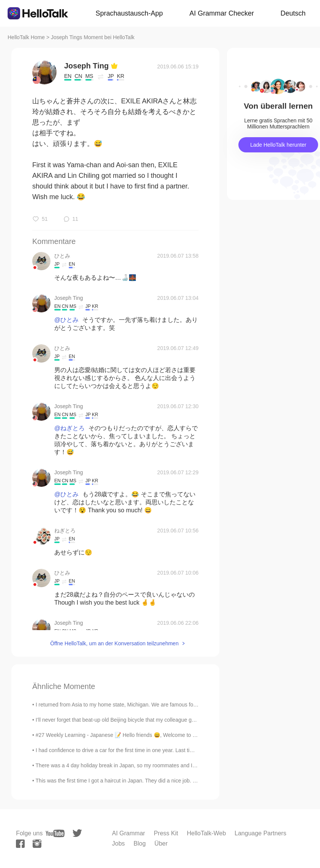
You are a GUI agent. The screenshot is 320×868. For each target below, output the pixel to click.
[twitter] (77, 833)
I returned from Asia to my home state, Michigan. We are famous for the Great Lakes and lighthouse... (155, 705)
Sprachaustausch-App (129, 13)
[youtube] (55, 833)
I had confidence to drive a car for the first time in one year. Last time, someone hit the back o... (147, 750)
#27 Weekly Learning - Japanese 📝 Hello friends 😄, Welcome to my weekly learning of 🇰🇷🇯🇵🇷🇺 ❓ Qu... (161, 735)
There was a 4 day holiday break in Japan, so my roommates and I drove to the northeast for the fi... (153, 765)
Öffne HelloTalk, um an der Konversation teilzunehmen (114, 643)
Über (161, 843)
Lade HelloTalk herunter (278, 145)
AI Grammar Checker (222, 13)
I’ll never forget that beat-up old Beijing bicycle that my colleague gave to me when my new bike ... (151, 720)
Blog (140, 843)
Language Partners (260, 833)
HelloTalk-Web (206, 833)
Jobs (118, 843)
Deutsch (293, 13)
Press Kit (166, 833)
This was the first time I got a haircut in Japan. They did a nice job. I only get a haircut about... (146, 781)
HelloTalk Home (26, 37)
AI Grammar (128, 833)
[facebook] (20, 844)
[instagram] (37, 844)
